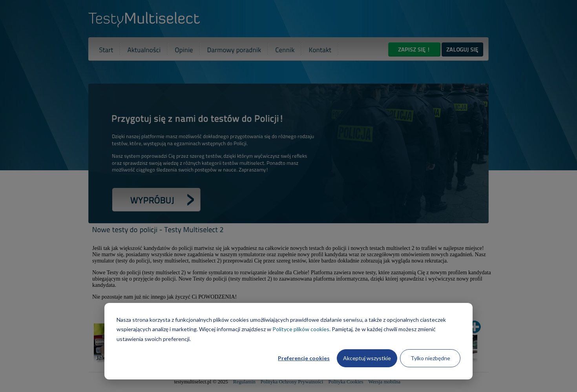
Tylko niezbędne (430, 358)
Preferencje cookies (304, 358)
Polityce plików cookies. (301, 329)
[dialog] (288, 341)
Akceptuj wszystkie (367, 358)
